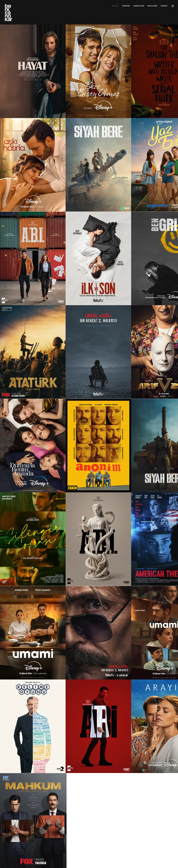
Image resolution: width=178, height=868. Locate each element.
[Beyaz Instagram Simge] (173, 6)
